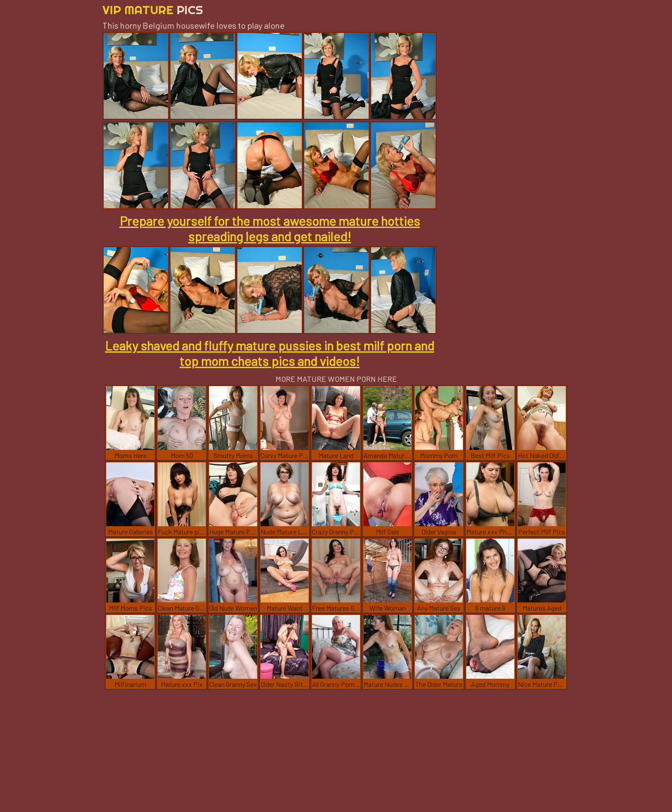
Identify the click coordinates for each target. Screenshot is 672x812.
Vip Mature (153, 10)
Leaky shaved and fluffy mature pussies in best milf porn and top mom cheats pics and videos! (270, 353)
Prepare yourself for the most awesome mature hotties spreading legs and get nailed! (270, 228)
